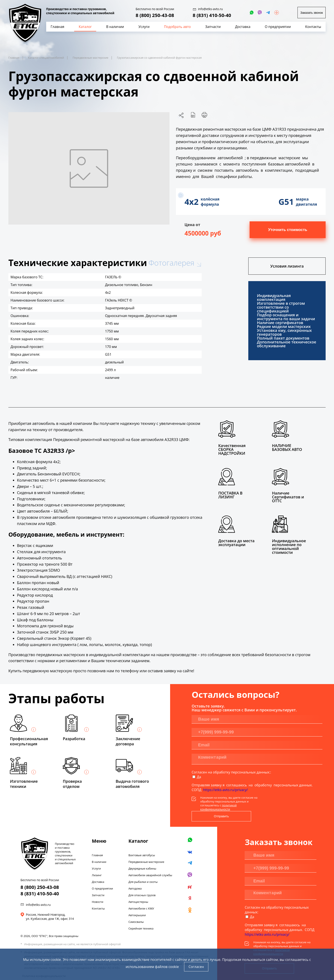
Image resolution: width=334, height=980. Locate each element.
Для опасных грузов (142, 885)
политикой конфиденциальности (218, 807)
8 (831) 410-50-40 (212, 15)
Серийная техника (141, 918)
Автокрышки (137, 905)
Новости (98, 891)
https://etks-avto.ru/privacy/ (226, 790)
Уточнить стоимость (288, 230)
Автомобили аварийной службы (150, 865)
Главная (98, 845)
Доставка (98, 871)
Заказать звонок (312, 13)
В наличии (99, 851)
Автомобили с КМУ (141, 898)
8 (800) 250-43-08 (155, 15)
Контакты (98, 898)
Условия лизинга (287, 266)
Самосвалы (136, 911)
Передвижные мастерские (146, 851)
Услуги (96, 858)
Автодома (135, 878)
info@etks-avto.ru (38, 894)
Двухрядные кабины (142, 858)
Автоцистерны (138, 891)
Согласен (196, 967)
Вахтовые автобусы (142, 845)
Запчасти (98, 885)
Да (199, 777)
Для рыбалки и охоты (143, 871)
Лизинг (97, 865)
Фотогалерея (171, 263)
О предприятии (102, 878)
